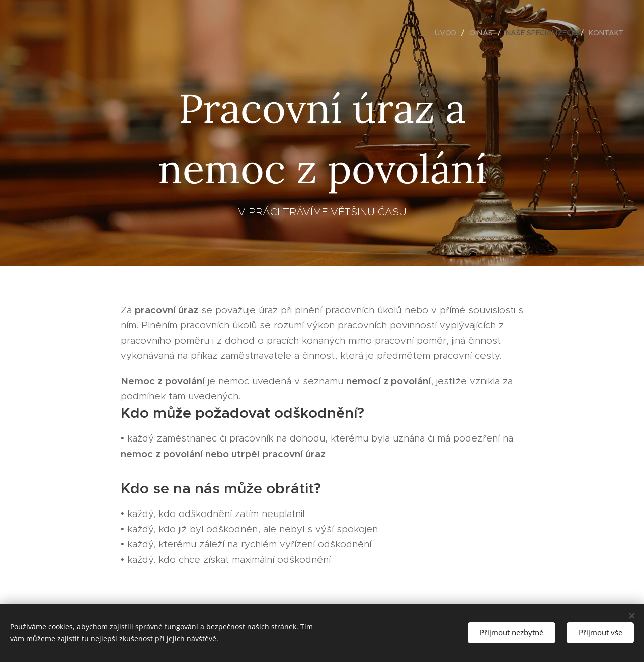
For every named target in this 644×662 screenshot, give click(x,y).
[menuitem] (448, 33)
